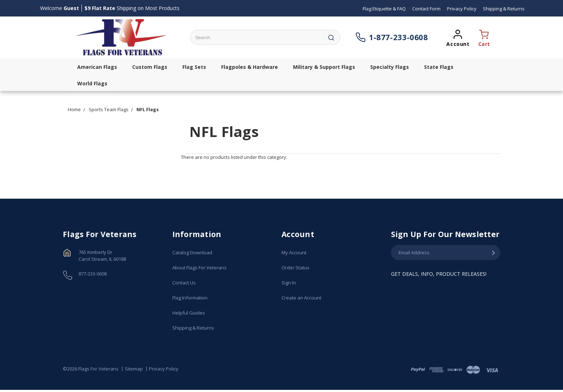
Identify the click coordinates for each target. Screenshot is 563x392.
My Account (294, 252)
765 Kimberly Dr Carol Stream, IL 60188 (102, 256)
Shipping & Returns (193, 328)
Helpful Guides (189, 313)
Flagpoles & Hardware (250, 67)
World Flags (92, 83)
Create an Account (301, 298)
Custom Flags (150, 67)
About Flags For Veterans (199, 268)
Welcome (60, 8)
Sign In (289, 283)
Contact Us (184, 283)
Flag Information (190, 298)
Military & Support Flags (324, 67)
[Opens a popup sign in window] (458, 37)
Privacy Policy (164, 369)
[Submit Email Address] (493, 253)
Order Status (296, 268)
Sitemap (134, 369)
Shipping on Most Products (132, 8)
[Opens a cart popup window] (482, 37)
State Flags (439, 67)
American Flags (97, 67)
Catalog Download (192, 252)
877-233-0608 (93, 274)
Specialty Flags (390, 67)
